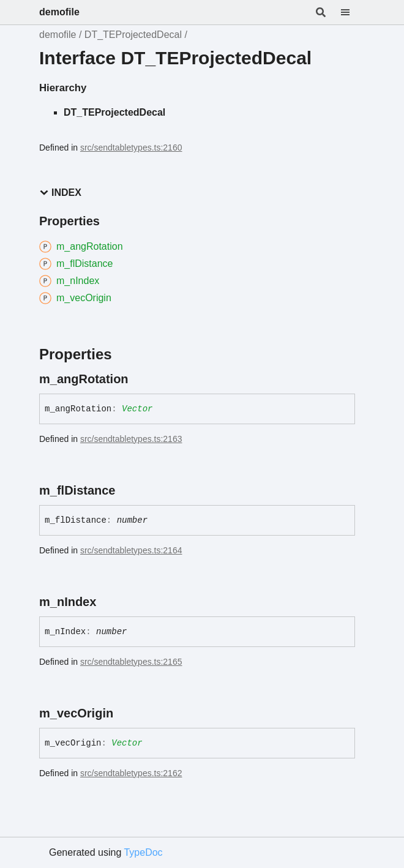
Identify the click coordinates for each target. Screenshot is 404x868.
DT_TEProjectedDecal (133, 35)
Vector (137, 409)
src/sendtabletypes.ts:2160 (131, 148)
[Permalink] (140, 379)
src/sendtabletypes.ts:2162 (131, 773)
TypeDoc (143, 852)
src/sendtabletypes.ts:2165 (131, 662)
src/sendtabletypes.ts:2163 (131, 439)
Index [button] (60, 193)
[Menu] (353, 12)
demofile (59, 12)
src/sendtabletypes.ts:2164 (131, 550)
